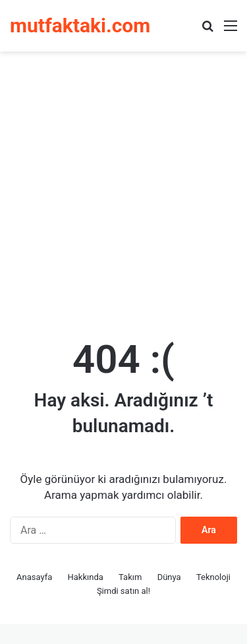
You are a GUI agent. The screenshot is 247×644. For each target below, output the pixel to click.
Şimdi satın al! (123, 591)
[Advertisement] (123, 188)
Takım (130, 577)
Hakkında (86, 577)
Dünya (169, 577)
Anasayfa (34, 577)
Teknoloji (213, 577)
